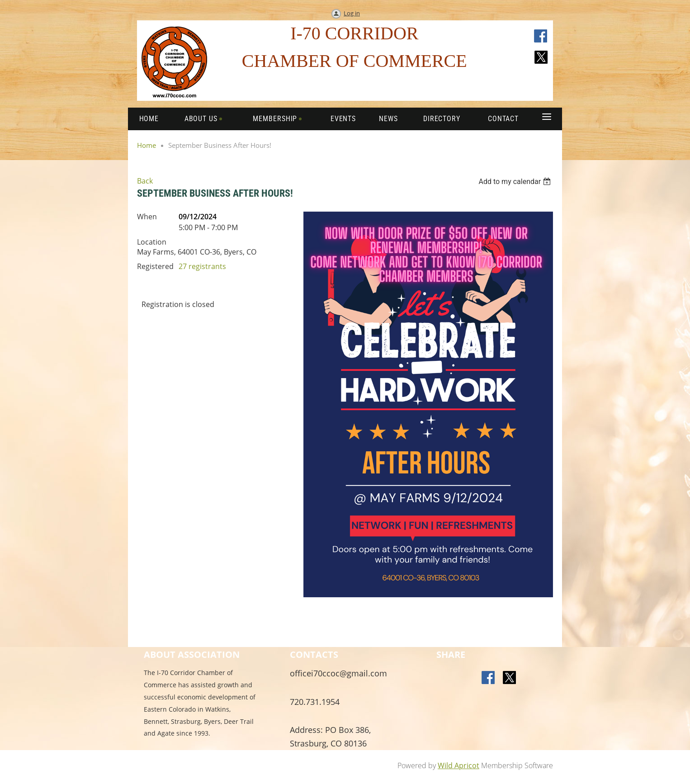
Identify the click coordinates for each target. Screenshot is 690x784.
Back (145, 181)
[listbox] (516, 182)
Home (147, 145)
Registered (155, 266)
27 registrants (202, 266)
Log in (352, 13)
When (147, 217)
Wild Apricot (458, 765)
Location (152, 242)
